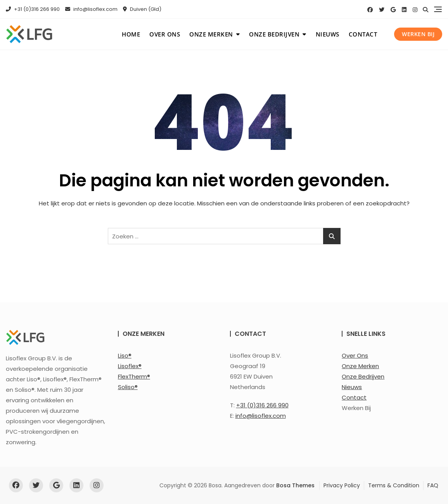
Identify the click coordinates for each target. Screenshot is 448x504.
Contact (363, 34)
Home (131, 34)
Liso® (125, 355)
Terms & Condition (394, 485)
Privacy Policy (342, 485)
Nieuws (328, 34)
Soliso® (128, 387)
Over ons (165, 34)
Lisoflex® (130, 366)
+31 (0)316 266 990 (33, 9)
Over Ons (355, 355)
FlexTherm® (134, 376)
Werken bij (418, 34)
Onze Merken (360, 366)
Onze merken (211, 34)
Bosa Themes (295, 485)
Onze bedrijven (274, 34)
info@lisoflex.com (91, 9)
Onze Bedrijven (363, 376)
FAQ (433, 485)
